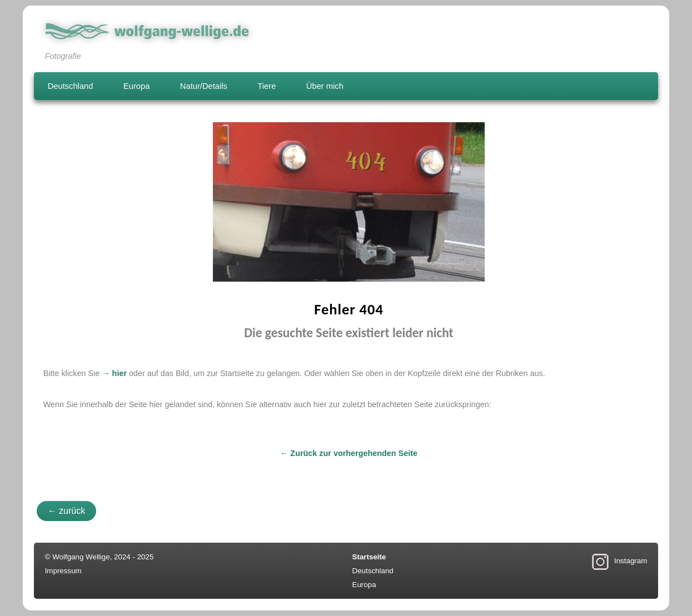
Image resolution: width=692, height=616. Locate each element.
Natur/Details (204, 86)
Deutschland (71, 86)
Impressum (63, 571)
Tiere (267, 86)
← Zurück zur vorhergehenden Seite (349, 453)
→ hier (114, 373)
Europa (136, 86)
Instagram (631, 561)
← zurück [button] (67, 511)
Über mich (325, 86)
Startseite (369, 557)
